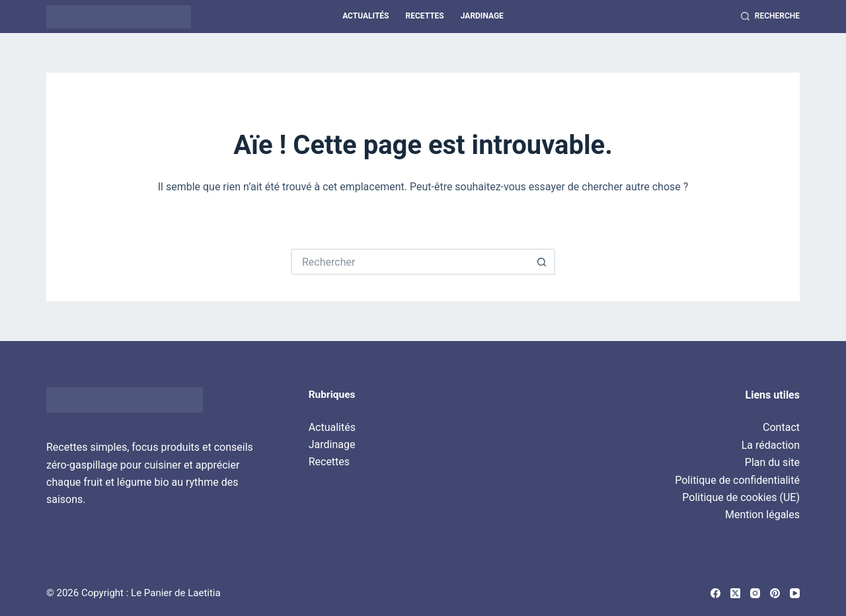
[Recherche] (770, 17)
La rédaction (771, 445)
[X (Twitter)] (735, 593)
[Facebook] (715, 593)
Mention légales (762, 515)
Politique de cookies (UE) (741, 497)
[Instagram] (755, 593)
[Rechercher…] (410, 262)
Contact (781, 427)
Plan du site (772, 462)
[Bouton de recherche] (542, 262)
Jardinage (482, 16)
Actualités (365, 16)
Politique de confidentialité (737, 480)
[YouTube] (795, 593)
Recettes (424, 16)
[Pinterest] (775, 593)
